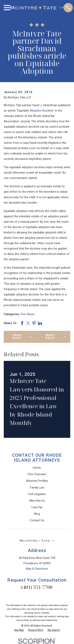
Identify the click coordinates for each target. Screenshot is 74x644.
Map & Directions (37, 569)
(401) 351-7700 (37, 587)
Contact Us (37, 520)
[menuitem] (19, 630)
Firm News (28, 314)
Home (37, 468)
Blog (37, 514)
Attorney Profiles (37, 481)
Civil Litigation (37, 494)
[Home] (37, 8)
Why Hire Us (37, 501)
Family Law (37, 488)
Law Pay (37, 507)
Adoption (36, 111)
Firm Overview (37, 474)
